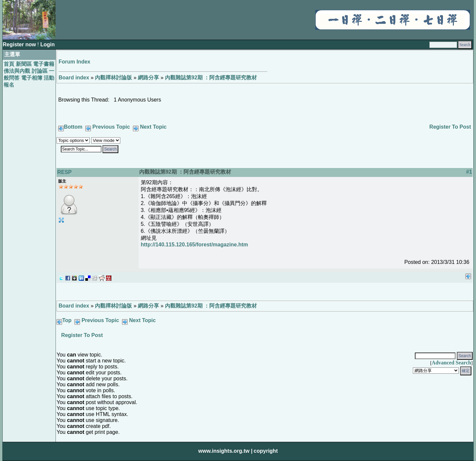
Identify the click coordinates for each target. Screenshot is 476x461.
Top (67, 320)
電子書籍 (44, 64)
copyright (266, 451)
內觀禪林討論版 (113, 78)
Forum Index (74, 62)
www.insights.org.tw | (225, 451)
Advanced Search (451, 363)
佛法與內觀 (17, 71)
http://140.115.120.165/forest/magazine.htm (195, 245)
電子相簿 (32, 78)
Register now (20, 44)
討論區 (40, 71)
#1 (469, 172)
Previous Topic (111, 127)
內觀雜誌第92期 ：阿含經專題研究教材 (211, 78)
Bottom (73, 127)
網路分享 (148, 78)
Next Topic (153, 127)
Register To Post (450, 127)
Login (48, 44)
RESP (64, 172)
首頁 (9, 64)
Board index (74, 78)
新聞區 (24, 64)
